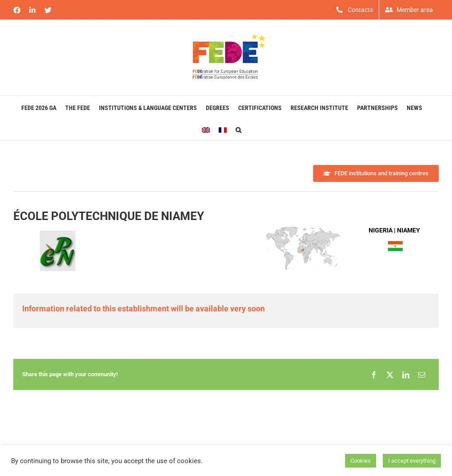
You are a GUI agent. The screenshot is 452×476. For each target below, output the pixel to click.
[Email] (422, 374)
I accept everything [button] (412, 461)
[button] (238, 129)
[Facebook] (374, 374)
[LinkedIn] (406, 374)
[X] (390, 374)
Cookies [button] (361, 461)
